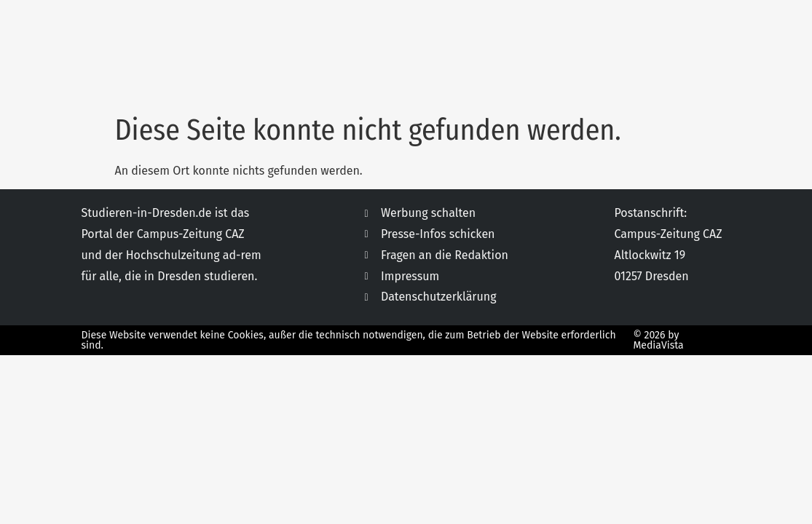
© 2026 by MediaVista (658, 340)
